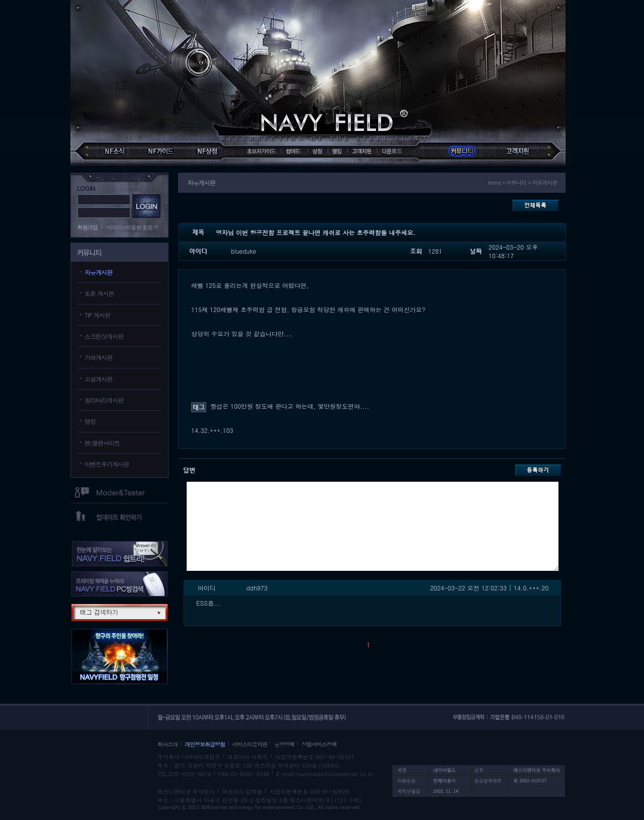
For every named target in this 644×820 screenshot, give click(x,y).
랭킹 (90, 421)
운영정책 (284, 744)
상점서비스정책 (319, 744)
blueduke (244, 251)
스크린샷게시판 (104, 336)
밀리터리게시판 (104, 400)
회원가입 (88, 227)
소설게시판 (98, 379)
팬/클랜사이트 (102, 443)
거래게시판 (98, 357)
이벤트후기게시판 (107, 464)
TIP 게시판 (97, 315)
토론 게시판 (99, 293)
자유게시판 (98, 272)
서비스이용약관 (250, 744)
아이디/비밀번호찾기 (133, 227)
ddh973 (257, 588)
